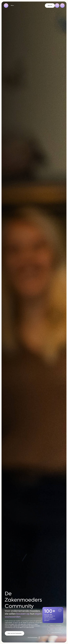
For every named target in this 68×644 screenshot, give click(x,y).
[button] (6, 6)
